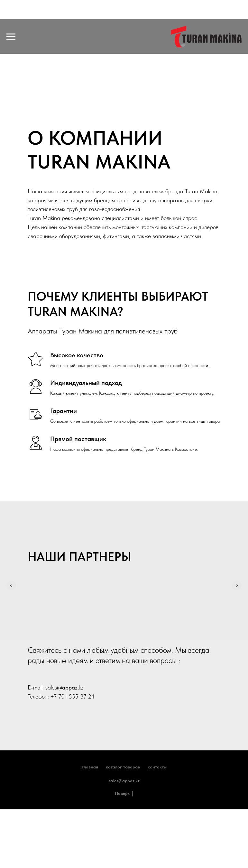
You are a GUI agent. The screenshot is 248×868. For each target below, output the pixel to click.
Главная (90, 767)
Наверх (124, 794)
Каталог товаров (123, 767)
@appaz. (68, 687)
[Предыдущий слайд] (11, 590)
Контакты (157, 767)
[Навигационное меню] (11, 37)
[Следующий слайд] (237, 590)
